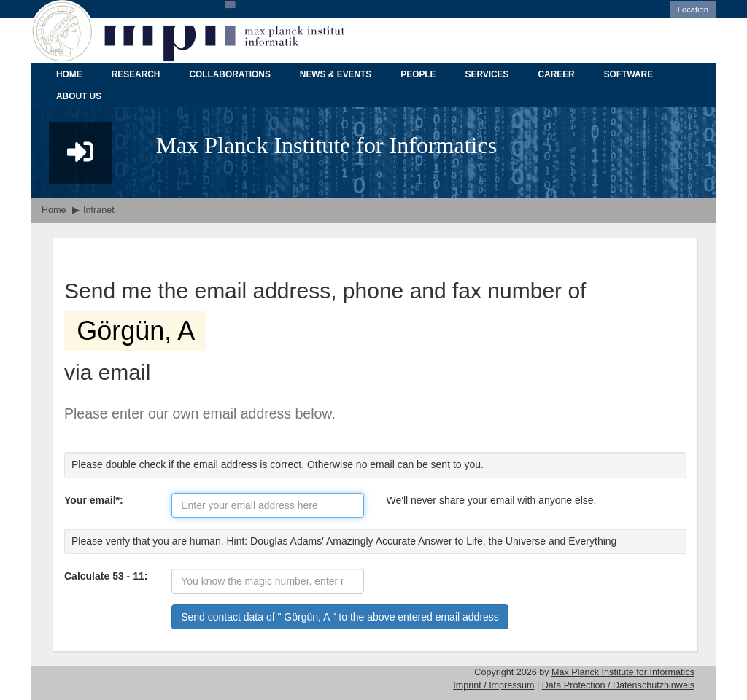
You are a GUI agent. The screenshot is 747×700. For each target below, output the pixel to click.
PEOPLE (418, 74)
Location (693, 9)
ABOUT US (79, 96)
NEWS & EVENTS (336, 74)
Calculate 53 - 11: (106, 576)
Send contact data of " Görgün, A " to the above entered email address (340, 617)
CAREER (556, 74)
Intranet (99, 210)
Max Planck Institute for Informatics (623, 672)
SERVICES (487, 74)
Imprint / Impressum (494, 685)
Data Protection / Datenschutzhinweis (618, 685)
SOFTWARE (628, 74)
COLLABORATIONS (229, 74)
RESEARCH (136, 74)
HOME (69, 74)
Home (54, 210)
